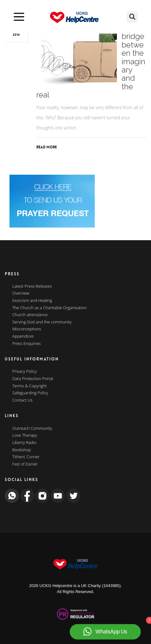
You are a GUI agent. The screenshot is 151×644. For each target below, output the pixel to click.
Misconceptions (27, 329)
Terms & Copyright (30, 386)
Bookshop (22, 450)
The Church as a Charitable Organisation (49, 308)
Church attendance (30, 315)
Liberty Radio (24, 443)
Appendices (23, 336)
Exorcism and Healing (32, 301)
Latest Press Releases (32, 286)
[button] (132, 17)
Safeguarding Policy (30, 393)
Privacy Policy (24, 372)
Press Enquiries (27, 344)
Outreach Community (32, 428)
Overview (21, 293)
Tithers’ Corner (26, 457)
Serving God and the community (42, 322)
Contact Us (22, 400)
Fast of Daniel (25, 464)
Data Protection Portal (33, 379)
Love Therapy (25, 435)
